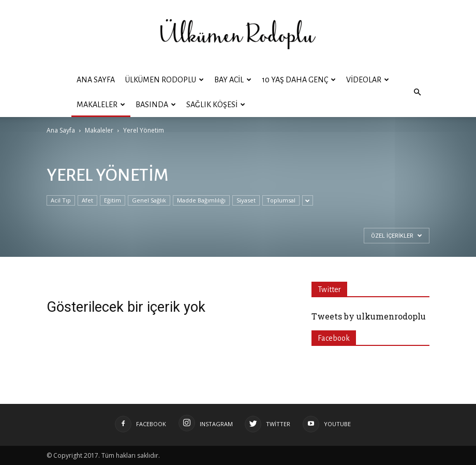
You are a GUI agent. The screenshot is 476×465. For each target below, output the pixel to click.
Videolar (368, 80)
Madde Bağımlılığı (201, 200)
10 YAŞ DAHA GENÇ (299, 80)
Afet (87, 200)
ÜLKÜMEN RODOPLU (165, 80)
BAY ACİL (233, 80)
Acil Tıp (61, 200)
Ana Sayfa (96, 80)
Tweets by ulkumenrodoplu (369, 316)
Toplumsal (281, 200)
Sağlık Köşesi (216, 105)
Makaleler (101, 105)
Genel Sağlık (149, 200)
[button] (417, 92)
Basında (156, 105)
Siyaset (246, 200)
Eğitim (113, 200)
